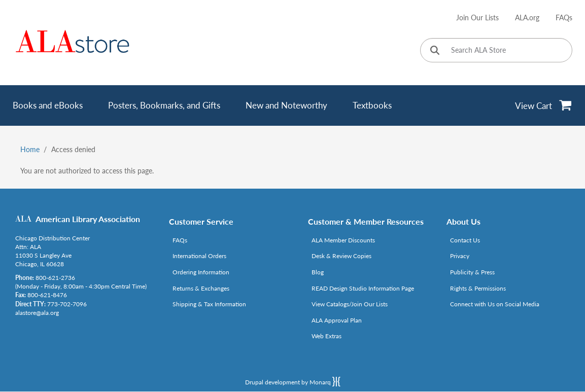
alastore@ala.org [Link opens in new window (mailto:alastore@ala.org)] (37, 313)
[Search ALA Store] (496, 50)
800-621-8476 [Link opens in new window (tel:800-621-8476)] (47, 295)
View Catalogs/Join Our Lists (350, 304)
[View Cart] (544, 105)
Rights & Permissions (478, 288)
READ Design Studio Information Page (363, 288)
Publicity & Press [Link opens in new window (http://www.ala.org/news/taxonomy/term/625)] (472, 272)
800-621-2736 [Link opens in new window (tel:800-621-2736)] (55, 278)
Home (30, 149)
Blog (318, 272)
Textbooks (372, 105)
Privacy (460, 256)
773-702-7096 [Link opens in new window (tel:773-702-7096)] (67, 304)
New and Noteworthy (286, 105)
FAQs (564, 17)
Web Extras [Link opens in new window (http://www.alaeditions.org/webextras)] (326, 336)
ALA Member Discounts (343, 240)
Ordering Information (201, 272)
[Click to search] (435, 51)
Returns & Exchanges (201, 288)
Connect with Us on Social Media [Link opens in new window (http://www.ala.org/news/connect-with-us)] (495, 304)
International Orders (199, 256)
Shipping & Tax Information (209, 304)
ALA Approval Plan (337, 320)
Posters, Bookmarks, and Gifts (164, 105)
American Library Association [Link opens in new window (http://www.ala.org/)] (88, 219)
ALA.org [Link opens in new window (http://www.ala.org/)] (527, 17)
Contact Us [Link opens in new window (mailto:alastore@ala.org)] (465, 240)
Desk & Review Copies (341, 256)
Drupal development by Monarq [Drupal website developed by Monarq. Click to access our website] (293, 381)
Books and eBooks (48, 105)
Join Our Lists (477, 17)
